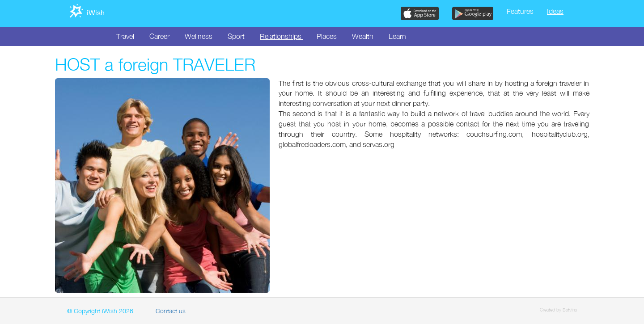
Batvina (570, 310)
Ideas (555, 11)
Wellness (199, 36)
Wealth (363, 36)
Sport (236, 36)
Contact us (171, 311)
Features (520, 11)
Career (159, 36)
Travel (125, 36)
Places (327, 36)
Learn (397, 36)
